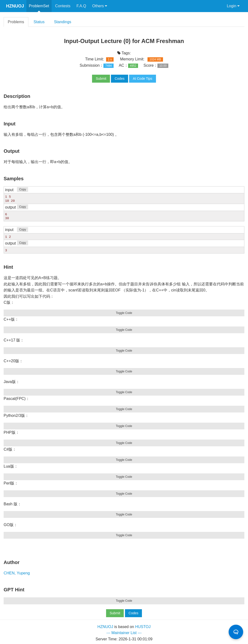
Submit (101, 79)
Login (233, 6)
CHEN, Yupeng (17, 573)
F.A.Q (81, 6)
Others (100, 6)
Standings (63, 22)
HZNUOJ (15, 6)
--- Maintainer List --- (124, 632)
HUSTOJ (143, 626)
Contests (63, 6)
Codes (119, 79)
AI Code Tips (142, 79)
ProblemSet (39, 6)
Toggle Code (124, 312)
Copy (23, 189)
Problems (16, 22)
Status (39, 22)
